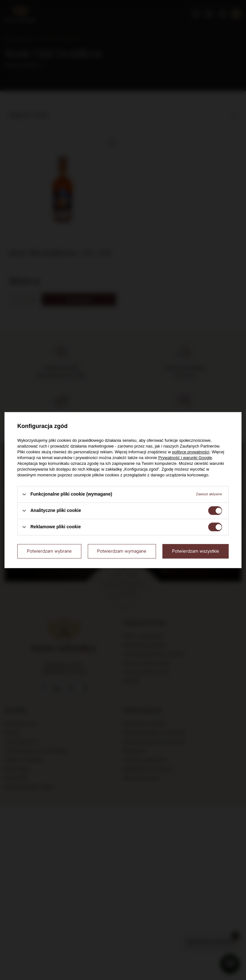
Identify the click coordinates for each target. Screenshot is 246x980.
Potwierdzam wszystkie (196, 551)
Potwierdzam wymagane (122, 551)
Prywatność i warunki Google (185, 458)
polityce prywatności (191, 452)
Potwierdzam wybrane (49, 551)
